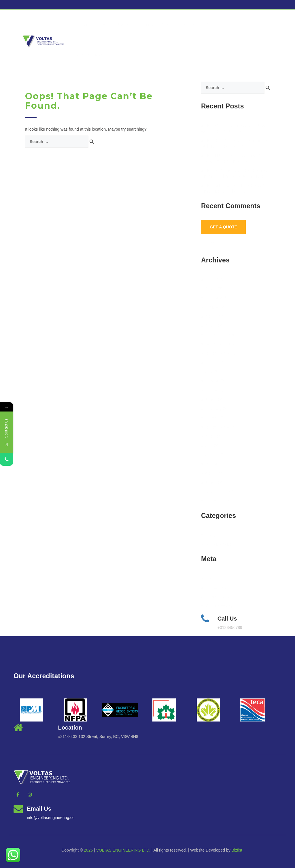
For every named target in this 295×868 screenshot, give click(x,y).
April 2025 (212, 279)
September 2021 (218, 501)
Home (82, 25)
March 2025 (214, 289)
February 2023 (216, 409)
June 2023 (213, 381)
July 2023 (212, 372)
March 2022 (214, 482)
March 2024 (214, 326)
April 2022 (212, 473)
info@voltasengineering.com (53, 818)
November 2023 (218, 344)
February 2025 (216, 298)
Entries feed (214, 587)
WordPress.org (217, 606)
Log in (209, 578)
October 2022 (215, 418)
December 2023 (218, 335)
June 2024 (213, 307)
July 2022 (212, 446)
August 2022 (214, 436)
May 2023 (212, 390)
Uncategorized (216, 544)
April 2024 (212, 316)
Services (156, 25)
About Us (116, 25)
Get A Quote (223, 227)
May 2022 (212, 464)
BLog (208, 535)
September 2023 (218, 353)
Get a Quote (197, 25)
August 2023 (214, 362)
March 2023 (214, 399)
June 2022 (213, 455)
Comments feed (218, 597)
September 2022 (218, 427)
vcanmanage (91, 55)
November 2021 (218, 492)
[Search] (92, 142)
